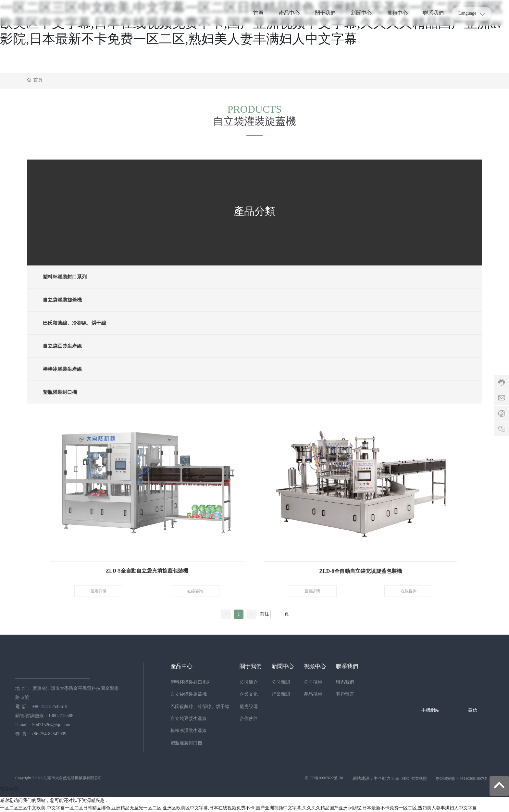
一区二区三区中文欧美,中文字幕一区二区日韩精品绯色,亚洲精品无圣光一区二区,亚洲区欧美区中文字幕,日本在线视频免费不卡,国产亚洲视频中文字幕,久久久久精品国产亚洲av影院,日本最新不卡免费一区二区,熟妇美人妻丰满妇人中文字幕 (238, 808)
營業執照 (419, 779)
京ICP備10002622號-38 (324, 778)
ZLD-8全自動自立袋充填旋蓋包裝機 (360, 571)
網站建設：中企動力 (372, 779)
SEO (405, 779)
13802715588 (61, 716)
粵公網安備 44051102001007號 (461, 779)
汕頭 (395, 779)
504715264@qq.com (51, 725)
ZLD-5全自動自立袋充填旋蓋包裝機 (147, 570)
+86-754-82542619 (51, 707)
